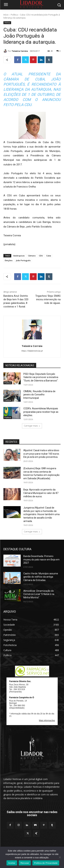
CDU (41, 256)
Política (14, 15)
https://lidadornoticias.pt (32, 351)
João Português (23, 260)
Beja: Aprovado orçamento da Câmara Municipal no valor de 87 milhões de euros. (41, 493)
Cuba (49, 256)
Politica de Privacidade (46, 863)
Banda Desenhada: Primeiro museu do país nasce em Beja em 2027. (41, 559)
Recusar (25, 863)
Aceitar (12, 863)
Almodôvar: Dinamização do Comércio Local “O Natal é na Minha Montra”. (39, 594)
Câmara (32, 256)
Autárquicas (19, 256)
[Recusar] (60, 857)
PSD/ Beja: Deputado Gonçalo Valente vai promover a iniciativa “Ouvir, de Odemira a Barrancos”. (41, 377)
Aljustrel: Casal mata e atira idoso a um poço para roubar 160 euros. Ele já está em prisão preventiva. (41, 454)
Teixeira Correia (20, 51)
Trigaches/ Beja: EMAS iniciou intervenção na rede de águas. (48, 299)
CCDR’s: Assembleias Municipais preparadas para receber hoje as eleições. (41, 412)
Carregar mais (32, 426)
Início (6, 15)
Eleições (9, 260)
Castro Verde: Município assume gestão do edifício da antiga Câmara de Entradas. (41, 577)
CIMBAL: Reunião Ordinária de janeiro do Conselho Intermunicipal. (39, 395)
